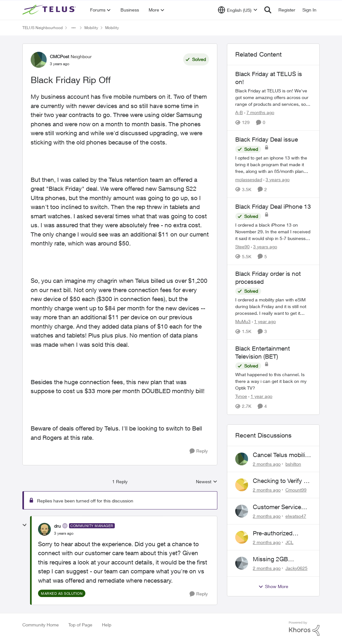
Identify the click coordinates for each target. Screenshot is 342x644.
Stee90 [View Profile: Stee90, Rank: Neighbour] (242, 247)
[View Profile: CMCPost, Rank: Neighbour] (39, 60)
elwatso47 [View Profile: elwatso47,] (296, 516)
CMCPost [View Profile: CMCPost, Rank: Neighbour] (59, 56)
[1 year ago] (264, 321)
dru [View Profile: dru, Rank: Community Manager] (57, 526)
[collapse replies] (25, 525)
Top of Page (80, 625)
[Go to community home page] (50, 10)
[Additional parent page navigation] (74, 28)
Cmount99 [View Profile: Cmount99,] (296, 490)
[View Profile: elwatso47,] (242, 511)
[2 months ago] (267, 464)
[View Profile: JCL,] (242, 537)
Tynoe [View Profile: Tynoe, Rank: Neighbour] (241, 396)
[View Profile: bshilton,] (242, 459)
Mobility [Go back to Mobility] (91, 28)
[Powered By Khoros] (304, 629)
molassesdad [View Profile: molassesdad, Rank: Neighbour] (249, 179)
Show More (273, 586)
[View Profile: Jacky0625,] (242, 563)
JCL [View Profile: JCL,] (289, 542)
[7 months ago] (259, 112)
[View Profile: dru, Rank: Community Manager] (44, 529)
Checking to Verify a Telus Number (280, 481)
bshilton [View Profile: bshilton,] (293, 464)
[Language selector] (238, 10)
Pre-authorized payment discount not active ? (277, 533)
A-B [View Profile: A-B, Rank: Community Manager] (239, 112)
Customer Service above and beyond (278, 507)
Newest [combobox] (207, 482)
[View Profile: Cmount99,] (242, 485)
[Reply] (199, 451)
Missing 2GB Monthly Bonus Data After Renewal (281, 559)
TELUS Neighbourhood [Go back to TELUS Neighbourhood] (43, 28)
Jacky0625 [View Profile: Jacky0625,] (296, 568)
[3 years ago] (276, 179)
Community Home (41, 625)
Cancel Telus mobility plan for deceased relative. (281, 455)
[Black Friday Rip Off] (64, 533)
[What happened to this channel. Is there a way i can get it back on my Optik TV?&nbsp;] (273, 381)
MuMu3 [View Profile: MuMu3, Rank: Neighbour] (243, 321)
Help (107, 625)
